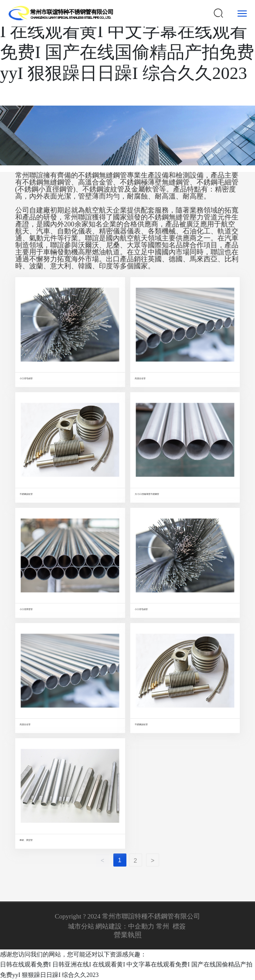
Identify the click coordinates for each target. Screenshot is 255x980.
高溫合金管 (140, 378)
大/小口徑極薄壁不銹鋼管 (147, 494)
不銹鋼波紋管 (26, 494)
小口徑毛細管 (26, 378)
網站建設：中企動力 (125, 926)
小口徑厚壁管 (26, 609)
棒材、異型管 (26, 840)
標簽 (179, 926)
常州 (163, 926)
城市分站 (81, 926)
